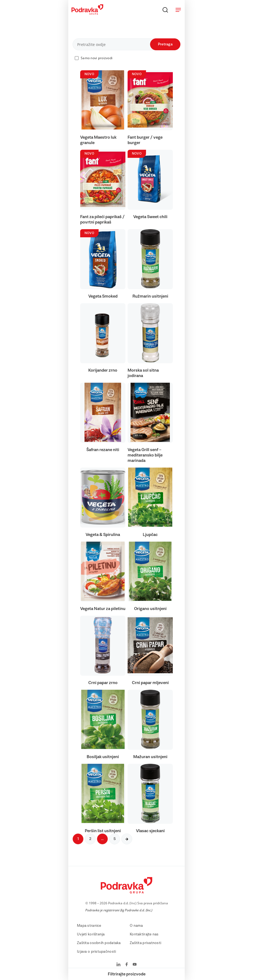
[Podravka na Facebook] (127, 965)
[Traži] (165, 10)
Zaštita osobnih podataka (99, 943)
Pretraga (165, 44)
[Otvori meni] (178, 10)
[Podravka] (87, 13)
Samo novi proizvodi (97, 58)
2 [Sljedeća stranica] (90, 839)
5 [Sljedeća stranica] (115, 839)
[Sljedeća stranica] (127, 839)
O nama (136, 926)
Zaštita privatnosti (145, 943)
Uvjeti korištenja (91, 934)
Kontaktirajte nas (144, 934)
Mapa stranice (89, 926)
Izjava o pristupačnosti (96, 952)
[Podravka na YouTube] (135, 965)
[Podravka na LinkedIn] (119, 965)
